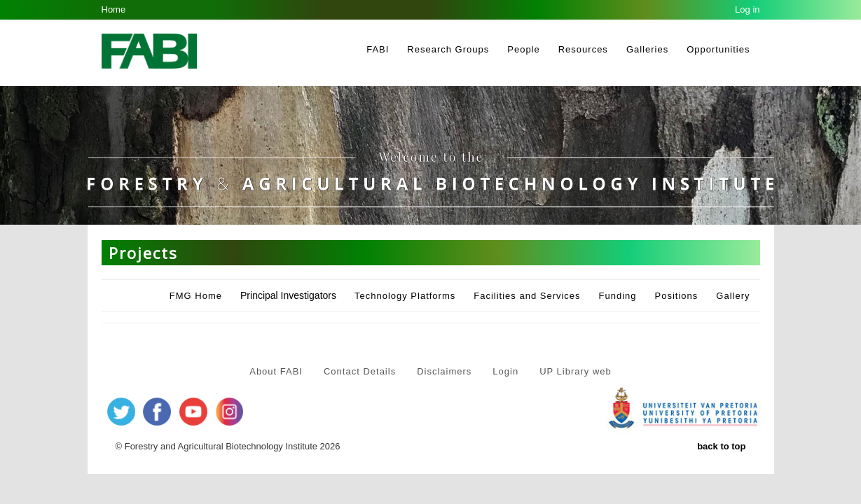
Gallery (733, 296)
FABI (378, 49)
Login (505, 371)
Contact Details (360, 371)
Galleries (647, 49)
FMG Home (196, 296)
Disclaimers (444, 371)
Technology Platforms (405, 296)
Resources (583, 49)
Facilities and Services (527, 296)
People (523, 49)
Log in (747, 9)
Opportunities (718, 49)
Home (114, 9)
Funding (618, 296)
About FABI (276, 371)
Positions (677, 296)
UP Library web (576, 371)
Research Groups (448, 49)
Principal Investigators (288, 295)
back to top (721, 446)
